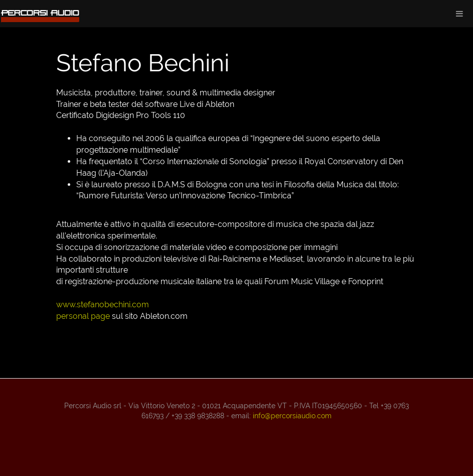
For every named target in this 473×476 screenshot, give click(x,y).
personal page (83, 316)
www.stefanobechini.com (103, 305)
